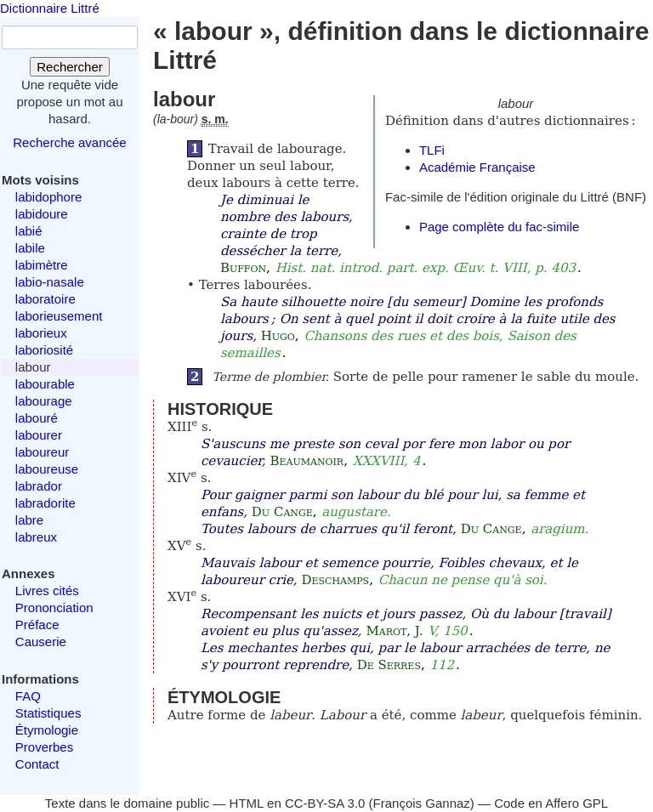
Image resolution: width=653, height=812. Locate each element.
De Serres (389, 665)
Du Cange (282, 512)
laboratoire (45, 299)
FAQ (28, 696)
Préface (37, 625)
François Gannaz (422, 803)
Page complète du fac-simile (499, 227)
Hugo (278, 336)
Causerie (41, 642)
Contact (37, 764)
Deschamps (335, 580)
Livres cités (47, 591)
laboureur (42, 452)
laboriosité (44, 350)
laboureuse (47, 469)
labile (30, 248)
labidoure (42, 214)
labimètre (42, 265)
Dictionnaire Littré (50, 8)
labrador (39, 486)
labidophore (48, 197)
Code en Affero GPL (551, 803)
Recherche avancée (69, 142)
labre (29, 520)
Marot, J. (394, 631)
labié (29, 231)
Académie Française (477, 167)
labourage (44, 401)
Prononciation (54, 608)
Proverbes (44, 747)
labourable (45, 384)
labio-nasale (50, 282)
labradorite (45, 503)
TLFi (432, 150)
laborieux (41, 333)
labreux (36, 537)
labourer (39, 435)
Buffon (243, 268)
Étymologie (47, 730)
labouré (37, 418)
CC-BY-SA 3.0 (325, 803)
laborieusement (59, 316)
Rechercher (70, 67)
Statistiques (48, 713)
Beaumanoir (307, 461)
